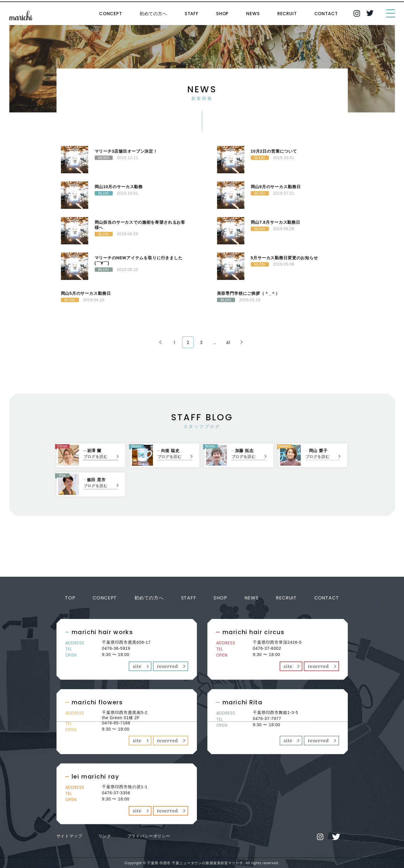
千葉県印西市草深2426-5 (277, 642)
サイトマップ (69, 835)
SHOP (222, 14)
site (137, 666)
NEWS (253, 14)
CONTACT (326, 14)
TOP (70, 598)
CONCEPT (111, 14)
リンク (105, 835)
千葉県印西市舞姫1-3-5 (276, 712)
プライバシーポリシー (149, 835)
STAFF (192, 14)
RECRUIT (287, 14)
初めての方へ (153, 14)
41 (228, 343)
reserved (167, 666)
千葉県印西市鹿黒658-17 (126, 642)
